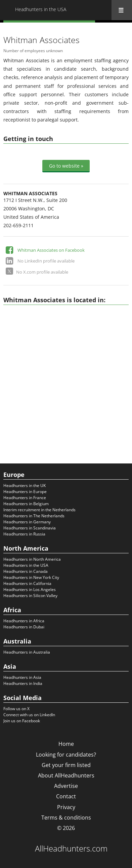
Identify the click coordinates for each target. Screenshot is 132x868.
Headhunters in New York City (31, 577)
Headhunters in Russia (24, 534)
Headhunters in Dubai (24, 627)
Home (66, 744)
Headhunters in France (25, 498)
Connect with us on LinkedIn (29, 715)
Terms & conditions (66, 818)
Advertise (66, 786)
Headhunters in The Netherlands (34, 516)
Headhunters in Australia (27, 652)
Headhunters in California (27, 583)
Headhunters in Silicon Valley (30, 596)
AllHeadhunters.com (71, 848)
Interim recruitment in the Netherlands (39, 510)
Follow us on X (16, 709)
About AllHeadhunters (66, 775)
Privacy (66, 807)
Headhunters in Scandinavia (30, 528)
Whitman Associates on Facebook (51, 250)
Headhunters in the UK (25, 485)
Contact (66, 796)
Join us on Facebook (22, 721)
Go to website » (66, 166)
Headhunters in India (23, 683)
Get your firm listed (66, 765)
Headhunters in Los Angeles (30, 589)
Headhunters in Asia (22, 677)
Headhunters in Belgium (26, 504)
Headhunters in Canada (26, 571)
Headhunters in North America (32, 559)
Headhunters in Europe (25, 492)
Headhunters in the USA (26, 565)
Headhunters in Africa (24, 621)
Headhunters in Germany (27, 522)
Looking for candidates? (66, 755)
